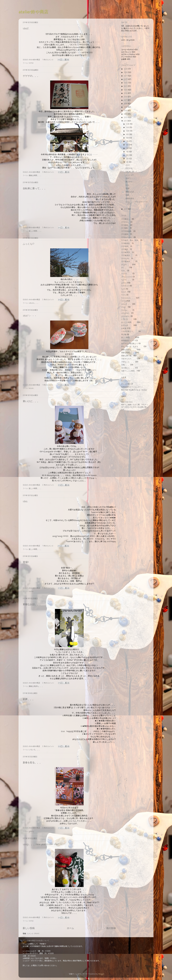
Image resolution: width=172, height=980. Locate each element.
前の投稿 (111, 928)
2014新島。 (125, 225)
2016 (126, 104)
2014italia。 (126, 222)
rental (31, 63)
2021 (126, 86)
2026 (126, 69)
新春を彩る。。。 (32, 763)
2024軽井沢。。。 (128, 262)
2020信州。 (126, 246)
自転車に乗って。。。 (35, 189)
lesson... (31, 388)
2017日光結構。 (127, 231)
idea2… (26, 29)
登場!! (26, 562)
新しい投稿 (29, 928)
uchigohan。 (126, 313)
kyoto (123, 289)
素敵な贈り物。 (127, 356)
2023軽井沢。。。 (128, 256)
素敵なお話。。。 (32, 604)
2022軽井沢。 (126, 253)
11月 (128, 128)
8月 (128, 138)
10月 (128, 131)
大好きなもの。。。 (129, 359)
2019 (126, 93)
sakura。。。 (34, 303)
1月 (127, 162)
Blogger (101, 974)
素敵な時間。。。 (35, 176)
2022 (126, 83)
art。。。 (125, 268)
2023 (126, 79)
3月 (128, 155)
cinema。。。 (127, 274)
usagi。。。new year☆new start (41, 844)
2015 (126, 107)
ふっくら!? (28, 244)
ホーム (70, 928)
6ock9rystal (126, 381)
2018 (126, 97)
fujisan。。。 (126, 280)
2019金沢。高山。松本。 (130, 240)
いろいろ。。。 (35, 750)
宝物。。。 (125, 365)
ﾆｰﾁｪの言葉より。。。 (130, 331)
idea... (25, 501)
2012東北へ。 (126, 219)
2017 (126, 100)
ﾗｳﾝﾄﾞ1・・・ (30, 316)
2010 (126, 209)
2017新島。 (125, 228)
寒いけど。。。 (31, 401)
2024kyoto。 (126, 259)
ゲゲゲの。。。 (31, 76)
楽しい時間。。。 (35, 231)
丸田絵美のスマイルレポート (132, 387)
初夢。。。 (29, 699)
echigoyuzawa (127, 277)
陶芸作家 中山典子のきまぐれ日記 (134, 390)
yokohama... (126, 316)
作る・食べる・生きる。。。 (132, 347)
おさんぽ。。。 (127, 325)
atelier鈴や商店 (33, 12)
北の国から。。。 (128, 368)
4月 (128, 152)
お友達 (124, 328)
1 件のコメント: (48, 60)
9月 (128, 134)
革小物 (124, 335)
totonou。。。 (127, 310)
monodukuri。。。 (128, 298)
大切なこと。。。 (128, 362)
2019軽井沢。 (126, 243)
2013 (126, 114)
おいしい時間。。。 (129, 322)
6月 (128, 145)
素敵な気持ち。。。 (36, 686)
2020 (126, 90)
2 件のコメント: (48, 300)
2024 (126, 76)
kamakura (125, 286)
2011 (126, 121)
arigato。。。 (126, 265)
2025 (126, 72)
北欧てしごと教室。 (129, 371)
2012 (126, 118)
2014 (126, 111)
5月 (128, 148)
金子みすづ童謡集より (130, 344)
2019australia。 (127, 237)
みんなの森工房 (127, 384)
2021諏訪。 (125, 249)
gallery (31, 831)
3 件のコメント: (48, 172)
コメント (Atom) (33, 934)
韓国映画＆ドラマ (128, 341)
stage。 (124, 307)
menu (124, 295)
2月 (128, 159)
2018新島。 (125, 234)
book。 (124, 271)
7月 (128, 141)
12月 (128, 124)
